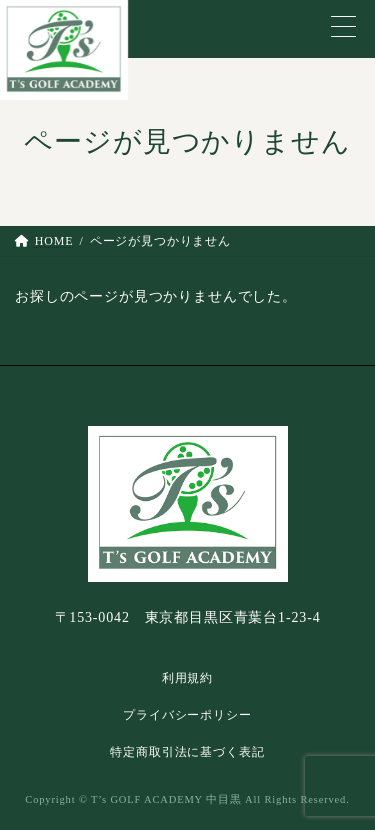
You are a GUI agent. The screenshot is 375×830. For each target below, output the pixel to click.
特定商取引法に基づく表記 (187, 752)
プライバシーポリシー (187, 715)
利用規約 (187, 678)
